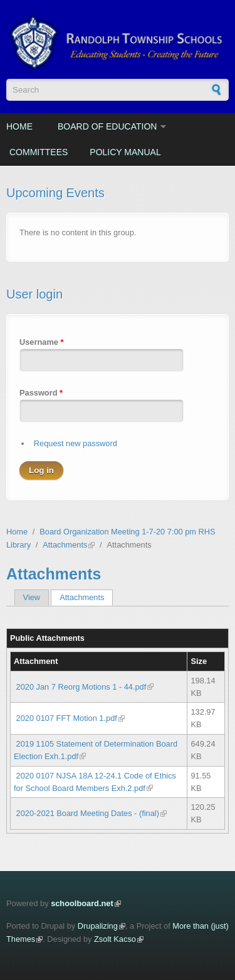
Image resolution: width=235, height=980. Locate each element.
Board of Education (107, 126)
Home (19, 126)
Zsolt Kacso (115, 939)
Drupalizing (98, 926)
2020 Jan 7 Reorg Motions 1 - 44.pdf (81, 687)
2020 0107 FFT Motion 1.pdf (67, 718)
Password (41, 393)
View (32, 597)
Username (41, 342)
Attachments (65, 545)
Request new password (76, 443)
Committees (39, 152)
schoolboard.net (82, 903)
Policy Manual (125, 152)
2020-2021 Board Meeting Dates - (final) (88, 813)
